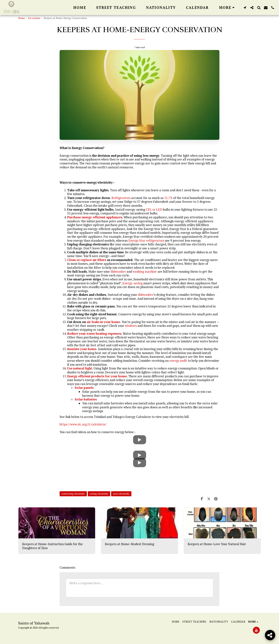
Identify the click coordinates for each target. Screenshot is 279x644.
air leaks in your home (103, 322)
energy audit (178, 361)
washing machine (145, 272)
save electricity (121, 494)
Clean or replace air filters (87, 260)
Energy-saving (132, 283)
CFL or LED (154, 210)
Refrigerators (121, 198)
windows (131, 326)
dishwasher (118, 272)
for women (34, 18)
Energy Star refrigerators (146, 241)
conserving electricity (73, 494)
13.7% (168, 198)
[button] (245, 8)
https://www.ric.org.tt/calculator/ (83, 424)
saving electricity (99, 494)
